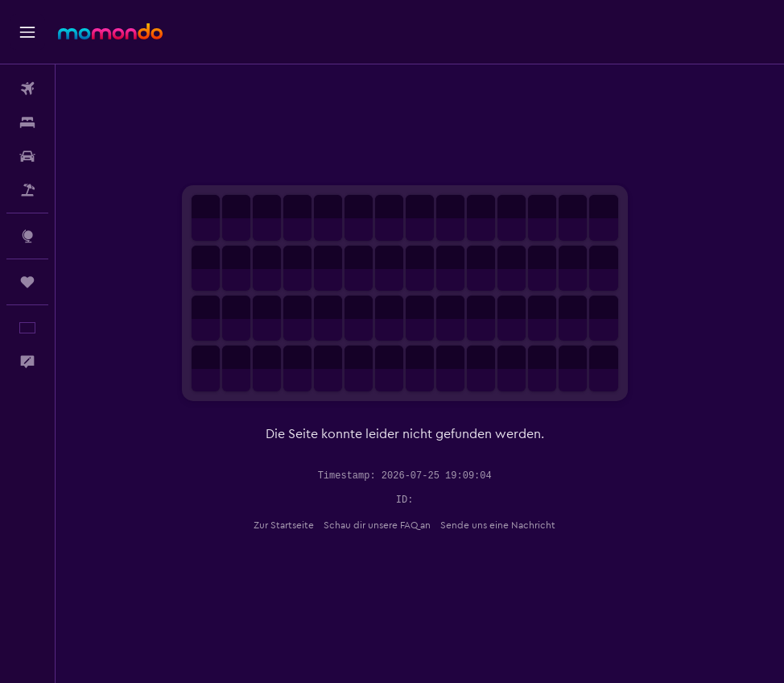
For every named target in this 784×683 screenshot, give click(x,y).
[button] (27, 32)
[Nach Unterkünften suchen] (27, 122)
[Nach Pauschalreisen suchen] (27, 190)
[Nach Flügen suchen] (27, 89)
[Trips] (27, 282)
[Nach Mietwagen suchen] (27, 156)
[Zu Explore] (27, 236)
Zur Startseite (299, 525)
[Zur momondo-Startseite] (110, 31)
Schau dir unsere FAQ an (392, 525)
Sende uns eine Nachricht (513, 525)
